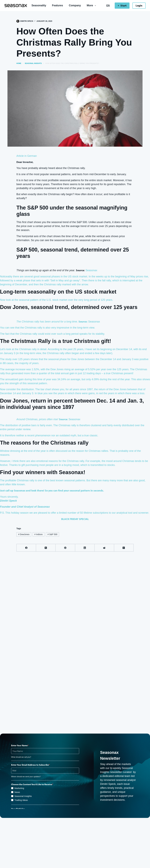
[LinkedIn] (85, 548)
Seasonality (39, 5)
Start (122, 6)
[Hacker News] (124, 548)
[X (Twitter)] (46, 548)
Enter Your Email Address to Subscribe (30, 765)
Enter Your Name (19, 745)
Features (57, 5)
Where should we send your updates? (26, 777)
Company (75, 5)
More (92, 6)
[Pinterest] (65, 548)
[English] (108, 6)
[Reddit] (104, 548)
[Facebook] (26, 548)
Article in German (27, 156)
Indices (39, 534)
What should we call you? (21, 757)
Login (139, 6)
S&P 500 (53, 534)
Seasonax (91, 270)
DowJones (24, 534)
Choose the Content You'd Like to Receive (32, 784)
